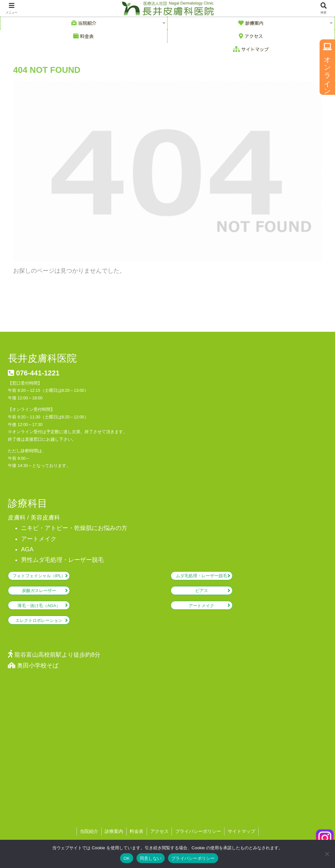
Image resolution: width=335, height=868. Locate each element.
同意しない (151, 858)
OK (126, 858)
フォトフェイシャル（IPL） (39, 576)
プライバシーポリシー (193, 858)
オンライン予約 (327, 67)
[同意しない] (327, 854)
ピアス (202, 591)
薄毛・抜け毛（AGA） (39, 606)
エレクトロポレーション (39, 621)
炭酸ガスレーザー (39, 591)
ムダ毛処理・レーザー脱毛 (201, 576)
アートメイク (201, 606)
